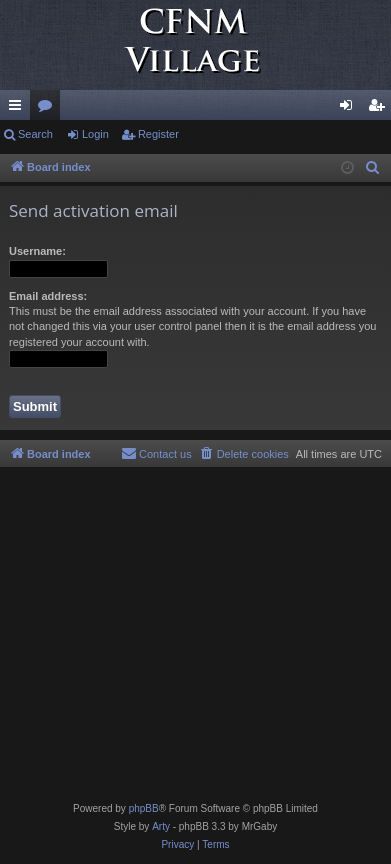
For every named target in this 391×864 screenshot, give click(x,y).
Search (35, 134)
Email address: (48, 296)
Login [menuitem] (350, 109)
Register (158, 134)
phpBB (144, 808)
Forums (49, 109)
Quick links (19, 109)
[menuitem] (373, 168)
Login (95, 134)
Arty (161, 826)
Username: (37, 251)
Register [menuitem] (380, 109)
